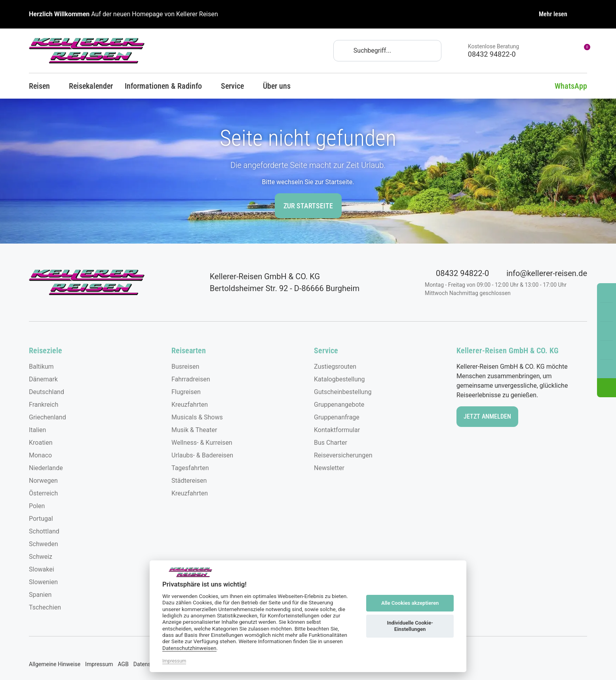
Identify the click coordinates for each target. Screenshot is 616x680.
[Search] (387, 51)
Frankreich (44, 405)
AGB (123, 664)
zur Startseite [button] (308, 206)
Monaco (40, 455)
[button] (606, 388)
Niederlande (46, 468)
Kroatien (41, 443)
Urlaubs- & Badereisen (202, 455)
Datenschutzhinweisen (189, 648)
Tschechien (45, 607)
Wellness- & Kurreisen (202, 443)
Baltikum (41, 367)
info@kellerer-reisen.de (541, 273)
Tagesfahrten (190, 468)
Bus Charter (331, 443)
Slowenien (43, 582)
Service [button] (236, 86)
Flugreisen (186, 392)
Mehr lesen (553, 14)
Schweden (44, 544)
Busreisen (185, 367)
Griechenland (48, 417)
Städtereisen (189, 481)
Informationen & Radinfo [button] (167, 86)
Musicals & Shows (197, 417)
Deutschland (47, 392)
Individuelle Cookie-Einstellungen (410, 626)
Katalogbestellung (339, 379)
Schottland (44, 531)
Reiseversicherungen (343, 455)
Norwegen (43, 481)
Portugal (41, 519)
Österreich (43, 493)
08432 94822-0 (457, 273)
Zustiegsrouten (335, 367)
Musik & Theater (194, 430)
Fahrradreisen (191, 379)
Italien (37, 430)
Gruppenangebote (339, 405)
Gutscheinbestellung (343, 392)
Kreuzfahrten (190, 405)
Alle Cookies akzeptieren (410, 603)
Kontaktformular (337, 430)
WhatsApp (565, 86)
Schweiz (41, 557)
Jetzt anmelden (487, 416)
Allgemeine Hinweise (55, 664)
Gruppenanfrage (337, 417)
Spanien (40, 595)
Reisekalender (91, 86)
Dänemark (43, 379)
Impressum (99, 664)
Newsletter (329, 468)
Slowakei (42, 569)
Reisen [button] (43, 86)
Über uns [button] (280, 86)
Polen (37, 506)
